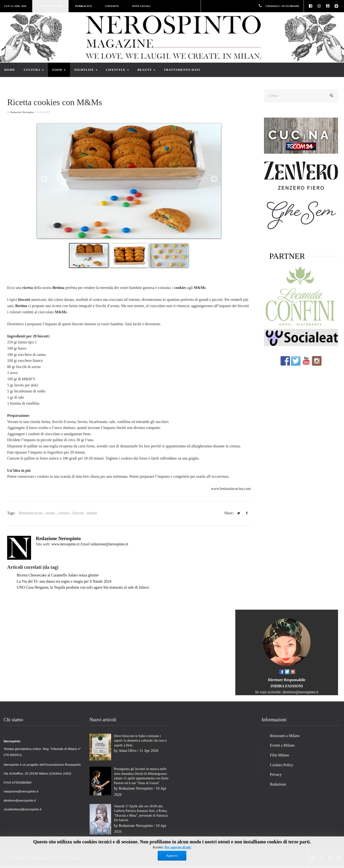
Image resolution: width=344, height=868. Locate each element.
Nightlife (86, 70)
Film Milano (279, 755)
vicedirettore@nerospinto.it (23, 809)
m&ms (92, 513)
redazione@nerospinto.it (109, 544)
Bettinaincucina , (32, 513)
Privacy (276, 774)
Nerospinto (39, 858)
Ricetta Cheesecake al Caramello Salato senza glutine (58, 575)
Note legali (141, 6)
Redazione (278, 784)
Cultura (34, 70)
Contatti (112, 6)
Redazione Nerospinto (58, 538)
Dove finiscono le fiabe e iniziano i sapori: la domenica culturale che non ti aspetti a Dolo (140, 741)
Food (59, 70)
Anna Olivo (127, 751)
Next (214, 179)
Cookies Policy (282, 765)
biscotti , (80, 513)
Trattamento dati (182, 70)
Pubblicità (83, 6)
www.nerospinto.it (65, 544)
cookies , (65, 513)
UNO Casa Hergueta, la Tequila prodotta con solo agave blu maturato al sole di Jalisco (83, 587)
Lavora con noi (50, 6)
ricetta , (52, 513)
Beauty (146, 70)
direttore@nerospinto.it (300, 692)
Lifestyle (118, 70)
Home (10, 70)
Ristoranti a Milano (285, 736)
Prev (44, 179)
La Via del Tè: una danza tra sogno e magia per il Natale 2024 (64, 581)
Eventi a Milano (282, 745)
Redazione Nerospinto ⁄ (23, 112)
